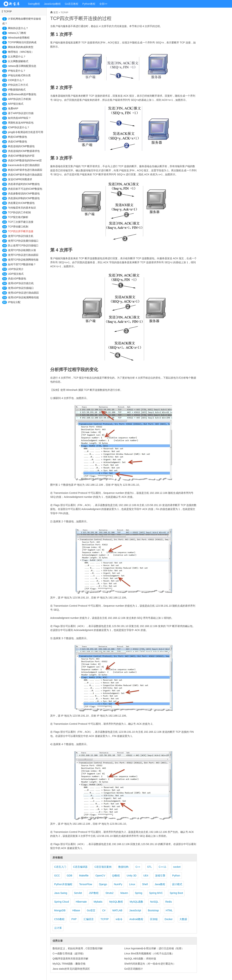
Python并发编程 (63, 884)
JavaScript (135, 910)
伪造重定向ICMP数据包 (21, 203)
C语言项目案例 (103, 867)
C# (104, 910)
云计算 (58, 928)
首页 (56, 12)
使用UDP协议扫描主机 (21, 283)
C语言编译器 (80, 867)
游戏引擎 (160, 876)
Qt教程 (116, 876)
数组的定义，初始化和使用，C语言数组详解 (78, 948)
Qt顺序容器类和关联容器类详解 (70, 959)
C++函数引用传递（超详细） (69, 953)
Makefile (84, 876)
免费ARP (13, 108)
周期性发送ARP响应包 (21, 123)
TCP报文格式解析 (18, 217)
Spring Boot (176, 893)
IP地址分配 (14, 302)
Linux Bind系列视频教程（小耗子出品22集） (149, 953)
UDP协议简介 (16, 269)
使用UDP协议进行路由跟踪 (23, 293)
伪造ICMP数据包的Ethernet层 (25, 160)
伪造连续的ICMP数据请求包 (24, 151)
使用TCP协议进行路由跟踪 (23, 255)
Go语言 (91, 910)
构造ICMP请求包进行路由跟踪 (25, 170)
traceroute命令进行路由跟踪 (24, 165)
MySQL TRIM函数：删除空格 (69, 964)
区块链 (154, 919)
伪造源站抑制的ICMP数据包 (24, 198)
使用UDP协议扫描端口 (21, 288)
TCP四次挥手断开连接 (21, 231)
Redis (169, 902)
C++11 (163, 867)
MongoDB (60, 910)
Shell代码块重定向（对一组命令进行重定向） (150, 964)
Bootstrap (153, 910)
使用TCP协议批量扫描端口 (23, 241)
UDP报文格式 (16, 274)
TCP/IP (8, 11)
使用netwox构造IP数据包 (22, 94)
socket (177, 867)
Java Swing (61, 893)
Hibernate (81, 902)
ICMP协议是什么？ (19, 127)
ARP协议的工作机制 (19, 99)
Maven (124, 893)
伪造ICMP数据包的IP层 (21, 156)
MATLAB (117, 910)
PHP (74, 919)
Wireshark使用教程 (19, 38)
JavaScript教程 (52, 4)
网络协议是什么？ (18, 28)
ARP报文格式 (16, 104)
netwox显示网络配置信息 (22, 66)
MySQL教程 (116, 902)
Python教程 (89, 4)
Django (103, 884)
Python (176, 876)
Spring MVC (156, 893)
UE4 (146, 876)
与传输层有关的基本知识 (22, 208)
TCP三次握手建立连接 (21, 222)
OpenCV (100, 876)
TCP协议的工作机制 (19, 212)
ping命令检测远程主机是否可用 (26, 132)
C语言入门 (60, 867)
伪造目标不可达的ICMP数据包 (25, 189)
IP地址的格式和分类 (19, 75)
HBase (76, 910)
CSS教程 (59, 919)
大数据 (183, 919)
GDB (69, 876)
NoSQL (154, 902)
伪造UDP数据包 (17, 279)
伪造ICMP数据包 (17, 142)
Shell (145, 884)
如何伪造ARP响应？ (19, 118)
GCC (57, 876)
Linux (132, 884)
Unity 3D (132, 876)
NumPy (118, 884)
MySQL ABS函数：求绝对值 (140, 959)
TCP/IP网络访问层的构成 (22, 42)
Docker (169, 919)
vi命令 (119, 919)
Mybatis (98, 902)
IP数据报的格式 (17, 90)
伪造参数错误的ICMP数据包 (24, 193)
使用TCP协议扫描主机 (21, 236)
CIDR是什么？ (16, 80)
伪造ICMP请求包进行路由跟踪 (25, 175)
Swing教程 (34, 4)
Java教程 (160, 884)
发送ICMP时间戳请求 (20, 179)
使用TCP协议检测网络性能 (23, 260)
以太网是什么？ (17, 57)
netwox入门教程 (17, 33)
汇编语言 (89, 919)
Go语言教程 (72, 4)
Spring (138, 893)
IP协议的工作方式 (18, 85)
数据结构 (123, 867)
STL (150, 867)
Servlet (78, 893)
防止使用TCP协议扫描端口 (23, 245)
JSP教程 (94, 893)
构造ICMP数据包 (17, 137)
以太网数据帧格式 (18, 61)
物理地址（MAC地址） (21, 52)
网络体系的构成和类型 (21, 47)
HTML (169, 910)
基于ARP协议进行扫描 (21, 113)
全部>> (103, 4)
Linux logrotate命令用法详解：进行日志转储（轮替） (154, 948)
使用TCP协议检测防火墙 (22, 250)
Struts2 (109, 893)
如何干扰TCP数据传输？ (22, 264)
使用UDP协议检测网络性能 (23, 297)
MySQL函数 (137, 902)
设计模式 (177, 884)
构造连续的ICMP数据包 (21, 146)
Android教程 (136, 919)
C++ (138, 867)
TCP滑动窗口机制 (18, 227)
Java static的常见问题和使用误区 (71, 969)
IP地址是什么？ (17, 71)
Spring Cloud (62, 902)
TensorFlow (86, 884)
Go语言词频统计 (133, 969)
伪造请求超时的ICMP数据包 (24, 184)
